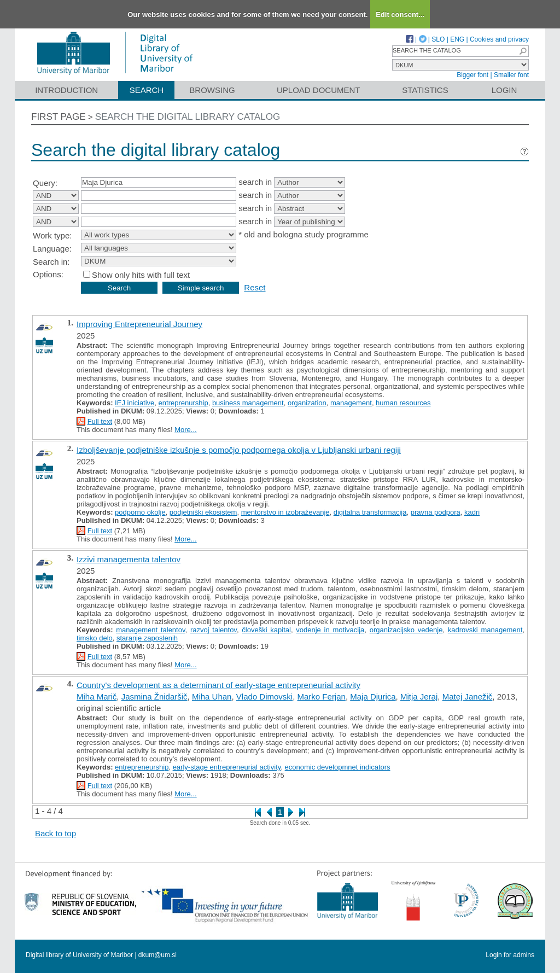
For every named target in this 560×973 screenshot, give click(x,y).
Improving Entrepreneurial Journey (139, 324)
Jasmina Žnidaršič (154, 697)
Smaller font (511, 75)
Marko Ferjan (322, 697)
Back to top (56, 833)
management (351, 403)
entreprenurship (183, 403)
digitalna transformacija (370, 512)
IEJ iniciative (135, 403)
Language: (52, 249)
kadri (472, 512)
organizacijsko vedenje (406, 630)
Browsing (212, 90)
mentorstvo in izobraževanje (285, 512)
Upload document (319, 90)
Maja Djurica (373, 697)
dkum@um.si (157, 955)
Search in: (51, 262)
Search (147, 90)
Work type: (52, 235)
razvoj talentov (214, 630)
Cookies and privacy (499, 39)
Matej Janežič (468, 697)
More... (185, 430)
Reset (255, 287)
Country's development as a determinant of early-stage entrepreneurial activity (218, 685)
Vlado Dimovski (264, 697)
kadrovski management (485, 630)
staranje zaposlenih (147, 638)
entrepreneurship (142, 767)
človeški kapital (266, 630)
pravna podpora (436, 512)
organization (307, 403)
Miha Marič (97, 697)
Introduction (66, 90)
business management (248, 403)
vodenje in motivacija (330, 630)
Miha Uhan (212, 697)
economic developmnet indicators (338, 767)
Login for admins (510, 955)
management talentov (150, 630)
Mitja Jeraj (419, 697)
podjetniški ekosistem (203, 512)
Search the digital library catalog (188, 117)
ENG (457, 39)
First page (59, 117)
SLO (438, 39)
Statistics (425, 90)
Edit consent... (400, 14)
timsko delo (95, 638)
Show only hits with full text (141, 275)
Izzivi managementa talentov (129, 559)
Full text (100, 421)
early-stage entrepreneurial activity (227, 767)
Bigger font (472, 75)
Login (504, 90)
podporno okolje (140, 512)
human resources (403, 403)
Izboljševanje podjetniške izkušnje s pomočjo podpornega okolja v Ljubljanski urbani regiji (239, 450)
